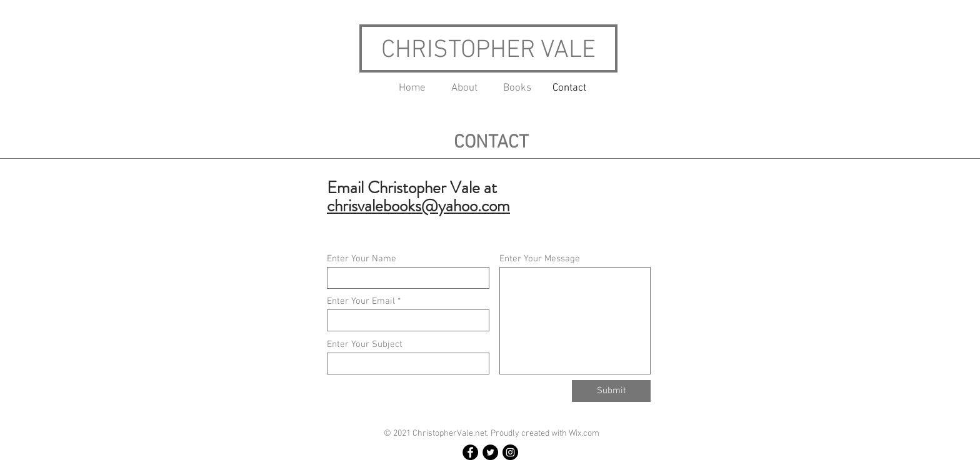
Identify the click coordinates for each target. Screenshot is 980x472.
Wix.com (584, 434)
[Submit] (611, 391)
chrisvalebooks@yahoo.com (418, 206)
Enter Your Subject (365, 345)
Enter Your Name (362, 259)
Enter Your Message (540, 259)
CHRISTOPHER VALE (488, 51)
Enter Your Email (361, 302)
